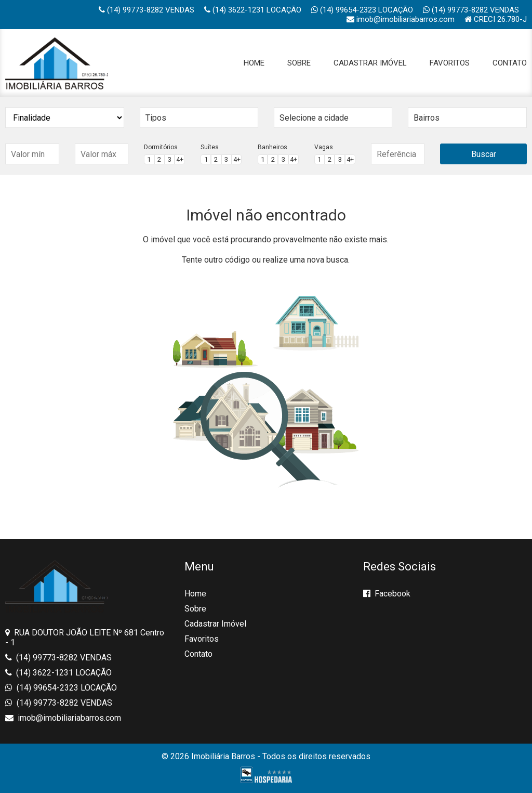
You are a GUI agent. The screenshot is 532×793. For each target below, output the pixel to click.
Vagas (324, 147)
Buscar (484, 154)
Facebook (387, 594)
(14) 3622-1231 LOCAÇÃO (253, 10)
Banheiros (272, 147)
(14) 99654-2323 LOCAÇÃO (362, 10)
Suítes (210, 147)
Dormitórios (161, 147)
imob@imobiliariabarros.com (401, 19)
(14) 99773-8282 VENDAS (147, 10)
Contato (510, 63)
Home (254, 63)
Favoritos (450, 63)
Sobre (299, 63)
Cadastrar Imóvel (370, 63)
